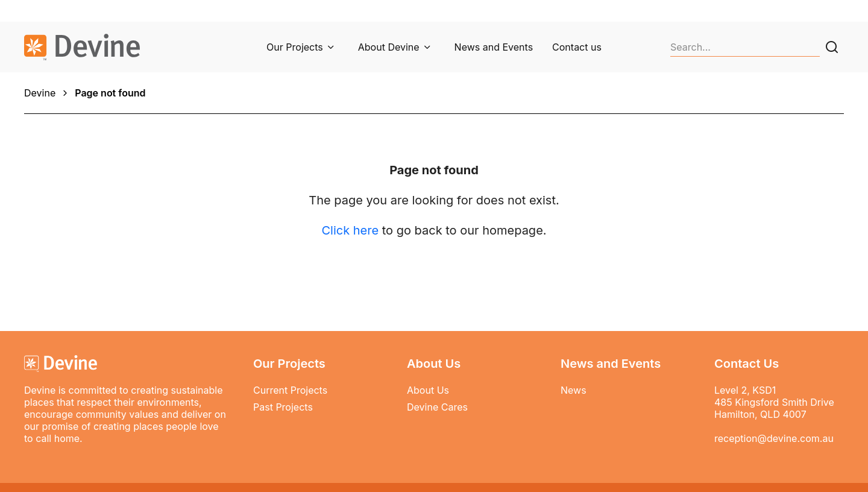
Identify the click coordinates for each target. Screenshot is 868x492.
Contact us (577, 47)
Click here (350, 230)
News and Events (494, 47)
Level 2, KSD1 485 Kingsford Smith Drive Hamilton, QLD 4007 (774, 402)
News (574, 390)
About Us (428, 390)
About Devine (389, 47)
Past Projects (283, 407)
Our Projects (295, 47)
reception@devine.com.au (774, 438)
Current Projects (290, 390)
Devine (40, 93)
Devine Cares (437, 407)
